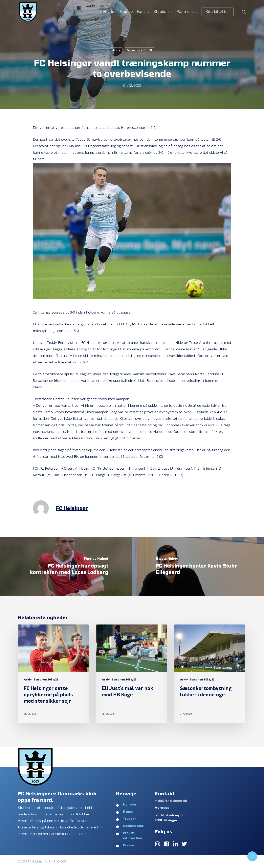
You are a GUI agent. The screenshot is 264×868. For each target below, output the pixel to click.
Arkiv (116, 50)
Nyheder (130, 805)
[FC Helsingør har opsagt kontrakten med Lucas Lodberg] (66, 566)
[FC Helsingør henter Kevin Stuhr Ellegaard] (198, 566)
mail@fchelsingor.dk (171, 801)
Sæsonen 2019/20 (139, 50)
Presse (128, 845)
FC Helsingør (72, 508)
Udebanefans (133, 826)
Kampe (128, 812)
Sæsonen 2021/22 (46, 680)
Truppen (130, 819)
